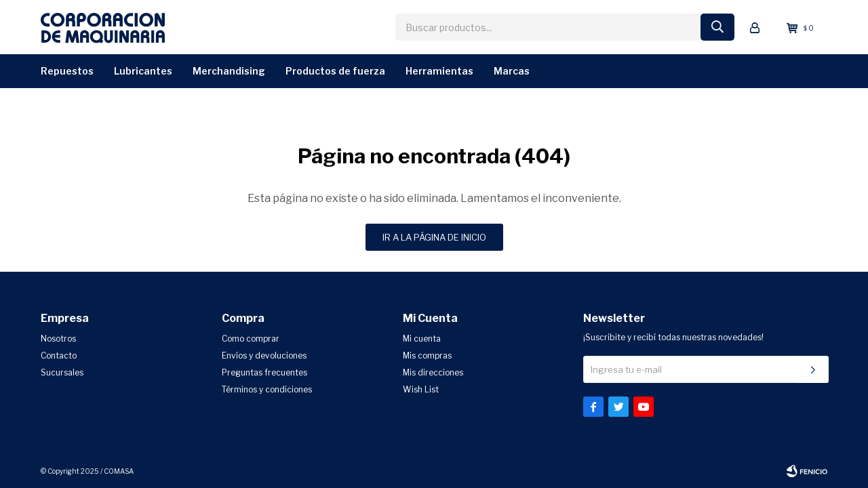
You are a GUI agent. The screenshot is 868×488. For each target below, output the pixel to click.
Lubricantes (143, 71)
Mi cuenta (422, 339)
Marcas (512, 71)
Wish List (421, 389)
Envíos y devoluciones (264, 355)
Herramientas (439, 71)
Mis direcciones (433, 372)
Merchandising (229, 71)
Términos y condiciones (267, 389)
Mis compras (427, 355)
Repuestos (67, 71)
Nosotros (58, 339)
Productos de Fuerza (335, 71)
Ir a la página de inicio (434, 237)
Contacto (59, 355)
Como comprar (251, 339)
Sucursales (62, 372)
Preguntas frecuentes (264, 372)
